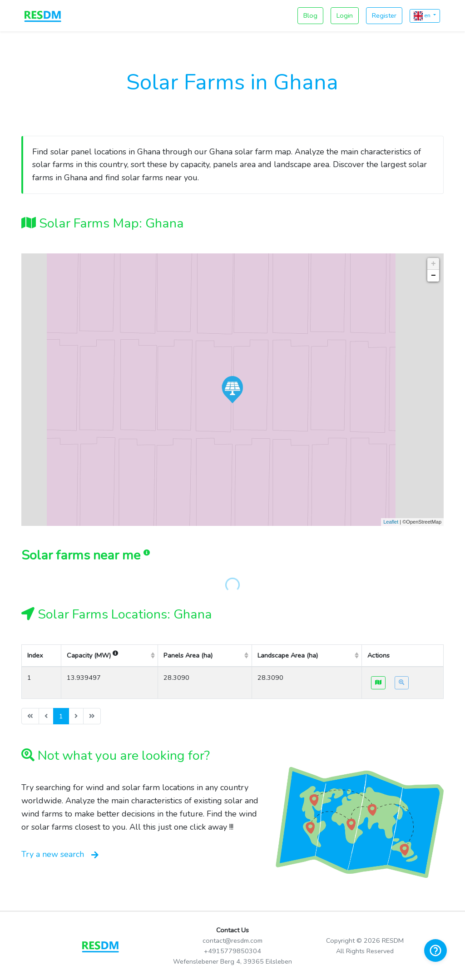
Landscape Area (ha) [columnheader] (288, 655)
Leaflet (391, 522)
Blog (310, 15)
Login (345, 15)
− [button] (433, 276)
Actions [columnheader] (378, 655)
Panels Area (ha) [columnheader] (188, 655)
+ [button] (433, 264)
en (423, 16)
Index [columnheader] (35, 655)
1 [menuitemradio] (61, 716)
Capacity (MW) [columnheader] (92, 655)
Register (384, 15)
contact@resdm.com (232, 940)
